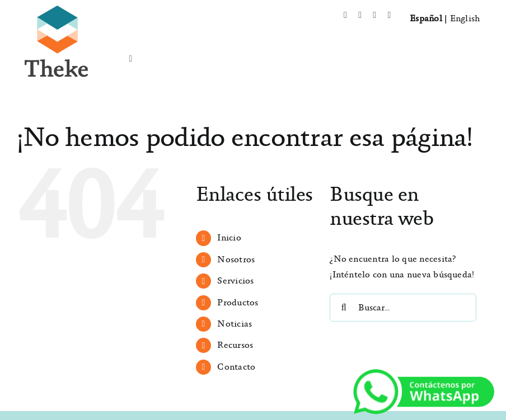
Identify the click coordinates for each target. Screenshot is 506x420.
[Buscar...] (403, 308)
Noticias (235, 324)
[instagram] (374, 15)
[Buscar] (344, 308)
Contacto (236, 367)
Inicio (229, 238)
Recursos (235, 345)
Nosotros (236, 260)
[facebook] (345, 15)
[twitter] (360, 15)
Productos (238, 303)
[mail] (389, 15)
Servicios (235, 281)
